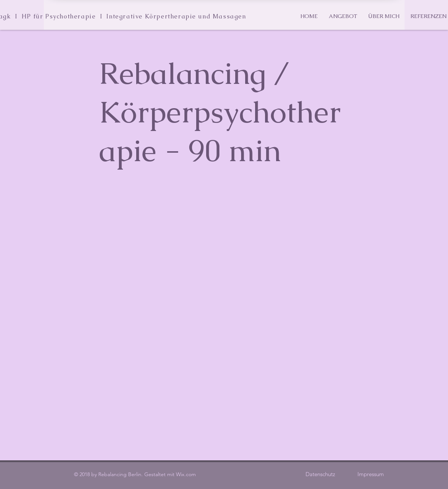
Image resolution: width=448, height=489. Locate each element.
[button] (343, 16)
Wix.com (186, 474)
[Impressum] (371, 474)
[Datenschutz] (320, 474)
